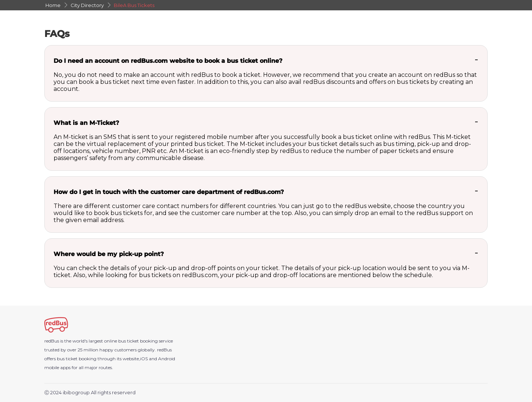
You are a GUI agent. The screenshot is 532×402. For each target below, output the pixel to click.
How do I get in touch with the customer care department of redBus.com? (169, 192)
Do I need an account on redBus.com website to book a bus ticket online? (168, 61)
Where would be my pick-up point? (109, 254)
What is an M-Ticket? (86, 123)
